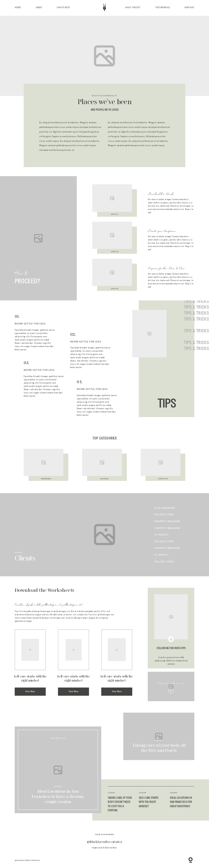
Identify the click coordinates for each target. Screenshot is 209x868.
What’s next (64, 8)
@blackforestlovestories (105, 842)
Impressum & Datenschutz (104, 848)
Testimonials (162, 8)
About (39, 8)
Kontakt (189, 8)
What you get (133, 8)
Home (18, 8)
